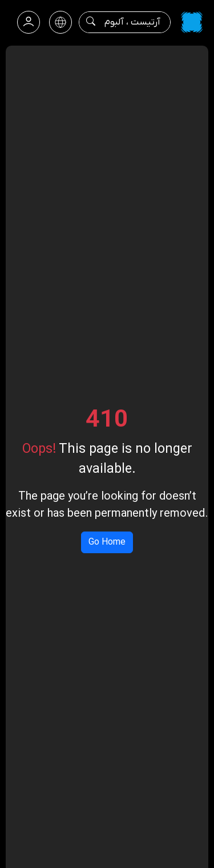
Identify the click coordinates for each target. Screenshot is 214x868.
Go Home (107, 542)
